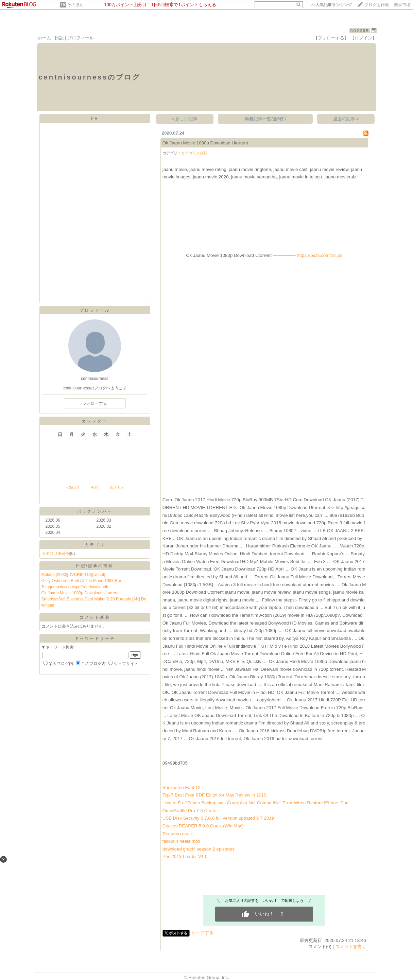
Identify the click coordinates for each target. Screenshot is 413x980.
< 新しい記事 (185, 119)
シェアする (202, 933)
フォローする (95, 403)
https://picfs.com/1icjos (320, 255)
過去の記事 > (346, 119)
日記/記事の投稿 (95, 566)
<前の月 (73, 488)
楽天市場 (402, 5)
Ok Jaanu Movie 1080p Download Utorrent (80, 593)
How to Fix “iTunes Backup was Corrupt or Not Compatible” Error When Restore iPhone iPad (256, 803)
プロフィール (81, 38)
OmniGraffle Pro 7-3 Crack (189, 811)
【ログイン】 (363, 38)
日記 (59, 38)
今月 (94, 488)
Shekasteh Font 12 (182, 787)
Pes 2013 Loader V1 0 (185, 856)
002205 (359, 31)
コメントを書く (351, 947)
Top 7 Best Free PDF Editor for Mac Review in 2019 (214, 795)
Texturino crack (178, 834)
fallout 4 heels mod (182, 841)
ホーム (44, 38)
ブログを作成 (377, 5)
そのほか (75, 5)
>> (331, 5)
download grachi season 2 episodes (199, 849)
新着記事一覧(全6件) (265, 119)
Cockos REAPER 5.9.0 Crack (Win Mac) (203, 826)
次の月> (116, 488)
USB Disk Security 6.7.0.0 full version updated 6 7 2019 (218, 818)
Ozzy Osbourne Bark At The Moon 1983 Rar (81, 581)
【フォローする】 (331, 38)
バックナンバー (95, 511)
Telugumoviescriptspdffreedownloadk (75, 587)
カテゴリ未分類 (56, 554)
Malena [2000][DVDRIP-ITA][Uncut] (73, 575)
